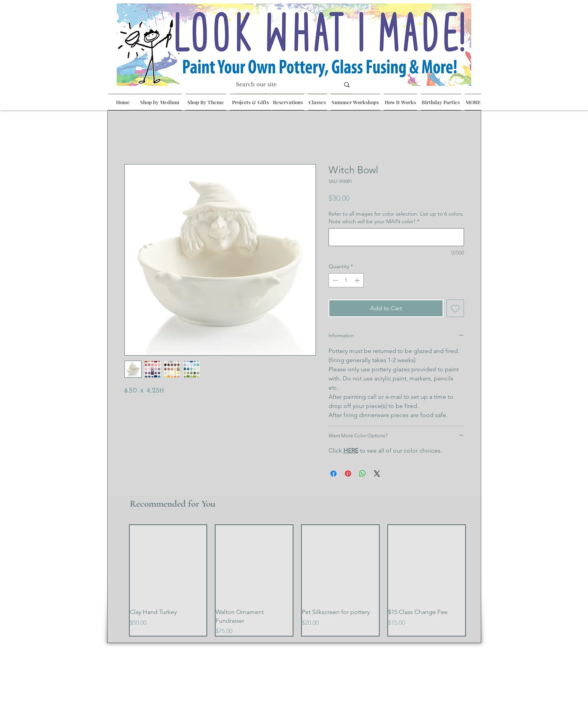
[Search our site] (282, 85)
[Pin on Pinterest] (348, 474)
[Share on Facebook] (333, 474)
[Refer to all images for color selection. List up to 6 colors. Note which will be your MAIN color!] (396, 237)
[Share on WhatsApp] (362, 474)
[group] (297, 581)
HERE (351, 450)
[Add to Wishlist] (455, 308)
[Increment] (358, 280)
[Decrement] (334, 280)
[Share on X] (377, 474)
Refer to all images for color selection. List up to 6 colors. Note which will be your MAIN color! (396, 218)
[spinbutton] (346, 280)
